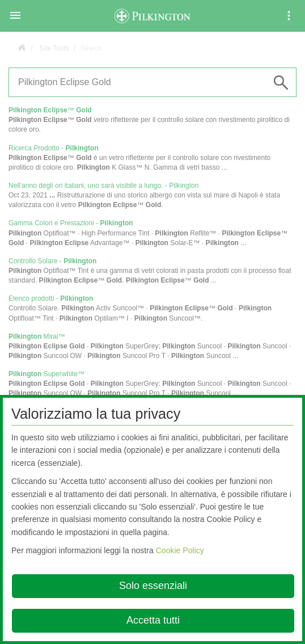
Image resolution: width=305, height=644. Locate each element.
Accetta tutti (153, 620)
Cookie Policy (180, 550)
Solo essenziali (153, 586)
